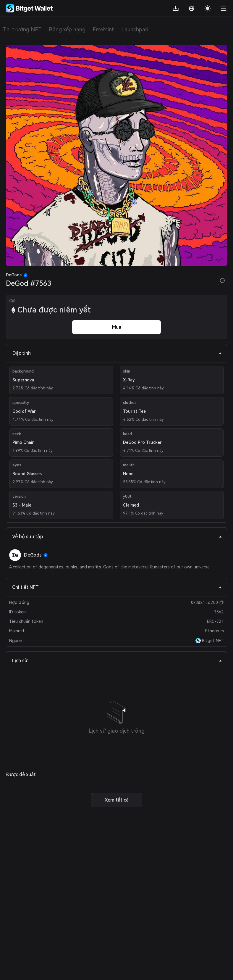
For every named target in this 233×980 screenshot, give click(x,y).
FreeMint (103, 29)
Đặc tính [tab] (117, 353)
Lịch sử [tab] (117, 661)
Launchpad (135, 29)
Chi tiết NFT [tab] (117, 587)
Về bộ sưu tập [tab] (117, 537)
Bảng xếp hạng (67, 29)
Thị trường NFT (22, 29)
